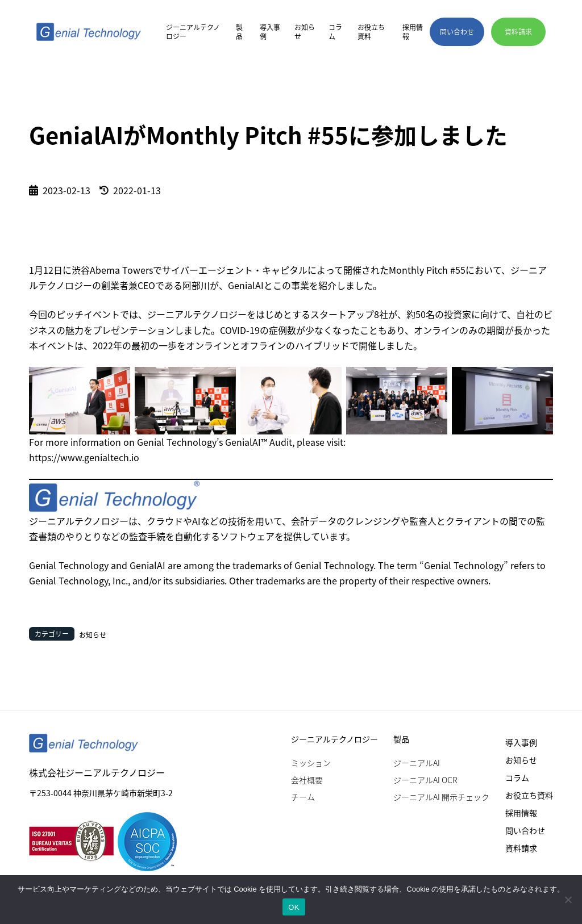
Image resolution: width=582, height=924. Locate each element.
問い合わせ (525, 830)
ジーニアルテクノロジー (193, 32)
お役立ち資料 (371, 32)
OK (294, 907)
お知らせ (305, 32)
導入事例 (270, 32)
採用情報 (413, 32)
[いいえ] (568, 900)
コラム (335, 32)
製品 (239, 32)
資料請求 (521, 848)
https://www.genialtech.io (84, 457)
